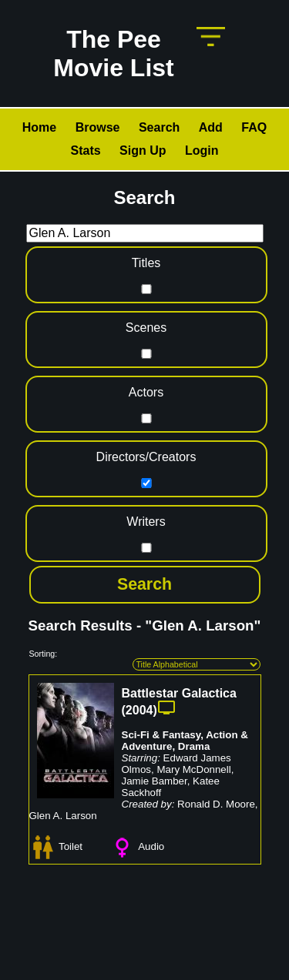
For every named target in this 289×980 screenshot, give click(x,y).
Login (202, 151)
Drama (194, 746)
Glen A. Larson (63, 816)
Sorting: (44, 654)
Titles (146, 263)
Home (39, 127)
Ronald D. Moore (216, 804)
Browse (98, 127)
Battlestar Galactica (179, 693)
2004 (139, 710)
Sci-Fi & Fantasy (161, 735)
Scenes (146, 328)
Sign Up (143, 151)
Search (159, 127)
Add (211, 127)
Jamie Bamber (155, 781)
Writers (146, 522)
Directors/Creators (146, 457)
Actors (146, 392)
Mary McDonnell (193, 769)
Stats (85, 151)
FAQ (254, 127)
